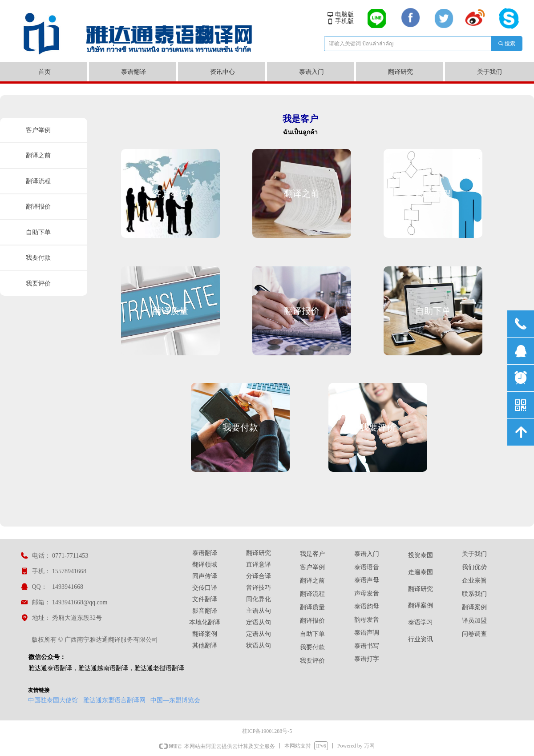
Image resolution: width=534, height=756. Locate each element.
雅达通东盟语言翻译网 (114, 700)
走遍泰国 (421, 572)
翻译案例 (421, 605)
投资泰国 (421, 555)
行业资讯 (421, 639)
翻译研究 (421, 589)
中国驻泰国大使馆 (53, 700)
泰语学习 (421, 622)
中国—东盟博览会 (175, 700)
